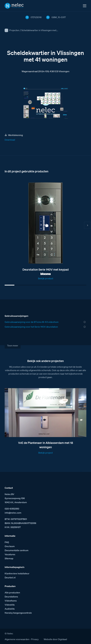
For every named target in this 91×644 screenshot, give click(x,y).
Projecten (14, 30)
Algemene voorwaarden (17, 639)
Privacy (35, 639)
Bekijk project (45, 453)
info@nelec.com (13, 513)
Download (10, 140)
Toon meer (13, 346)
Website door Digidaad (55, 639)
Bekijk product (46, 278)
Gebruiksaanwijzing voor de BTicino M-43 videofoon (32, 322)
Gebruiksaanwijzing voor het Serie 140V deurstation (31, 327)
